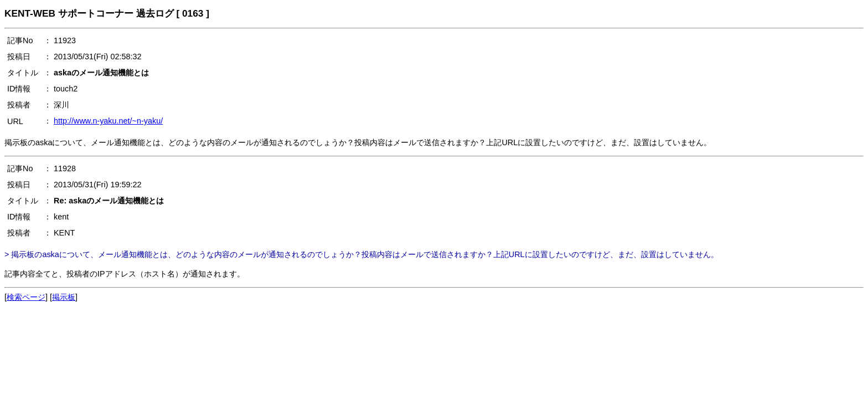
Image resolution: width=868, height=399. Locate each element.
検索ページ (26, 297)
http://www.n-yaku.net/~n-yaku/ (108, 121)
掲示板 (64, 297)
